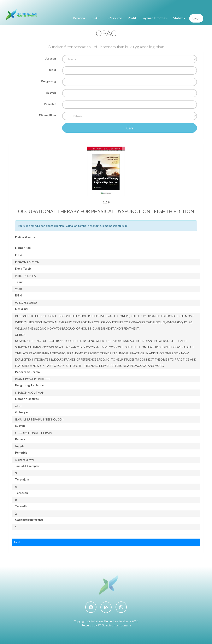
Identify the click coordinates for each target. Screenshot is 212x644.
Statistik (179, 18)
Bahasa (20, 439)
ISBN (18, 295)
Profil (132, 18)
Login (196, 18)
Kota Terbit (23, 268)
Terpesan (22, 493)
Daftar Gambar (26, 237)
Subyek (52, 93)
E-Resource (114, 18)
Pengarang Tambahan (30, 385)
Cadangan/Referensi (29, 520)
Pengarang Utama (27, 372)
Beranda (79, 18)
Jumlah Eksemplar (27, 466)
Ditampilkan (48, 115)
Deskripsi (22, 309)
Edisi (18, 255)
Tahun (19, 282)
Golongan (22, 412)
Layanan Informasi (155, 18)
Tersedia (21, 506)
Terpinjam (22, 479)
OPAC (95, 18)
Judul (53, 70)
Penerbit (51, 104)
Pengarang (49, 81)
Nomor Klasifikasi (27, 399)
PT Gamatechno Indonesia (114, 625)
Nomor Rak (23, 248)
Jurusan (51, 58)
